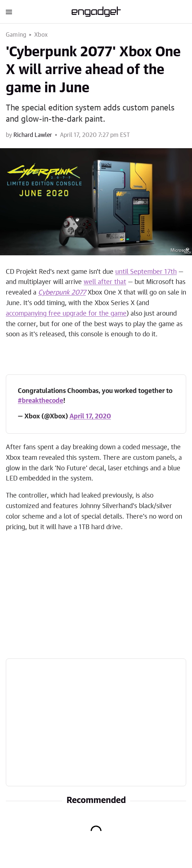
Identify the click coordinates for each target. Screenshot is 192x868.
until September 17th (146, 272)
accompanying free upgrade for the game (66, 314)
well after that (105, 282)
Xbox (41, 35)
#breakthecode (41, 401)
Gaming (16, 35)
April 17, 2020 (90, 417)
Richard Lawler (33, 135)
